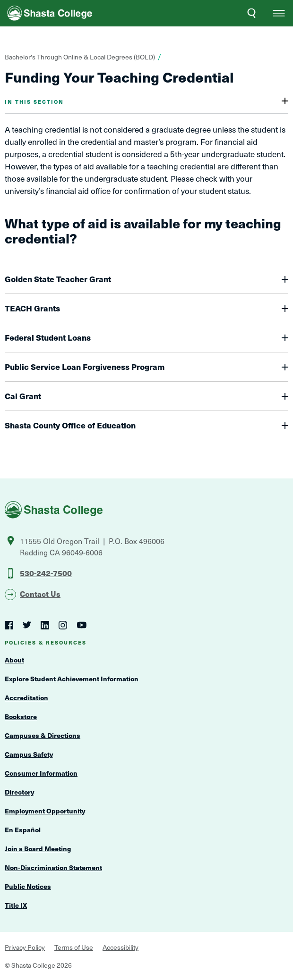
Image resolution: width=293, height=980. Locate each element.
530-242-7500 (46, 573)
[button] (279, 13)
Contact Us (40, 594)
